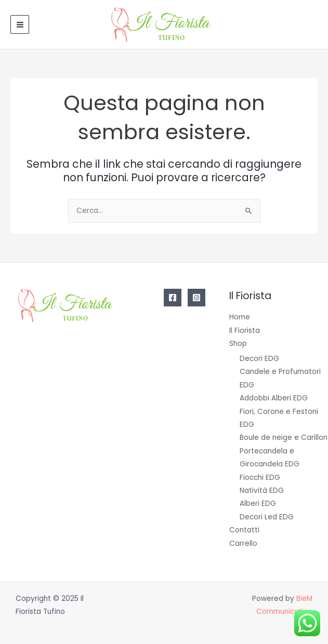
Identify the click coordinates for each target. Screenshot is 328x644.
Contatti (244, 530)
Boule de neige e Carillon (284, 438)
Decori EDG (259, 359)
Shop (238, 344)
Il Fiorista (245, 331)
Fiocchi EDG (260, 478)
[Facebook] (173, 298)
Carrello (243, 544)
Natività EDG (262, 491)
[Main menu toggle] (20, 24)
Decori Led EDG (267, 517)
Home (240, 317)
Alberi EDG (258, 504)
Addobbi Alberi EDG (274, 398)
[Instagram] (196, 298)
